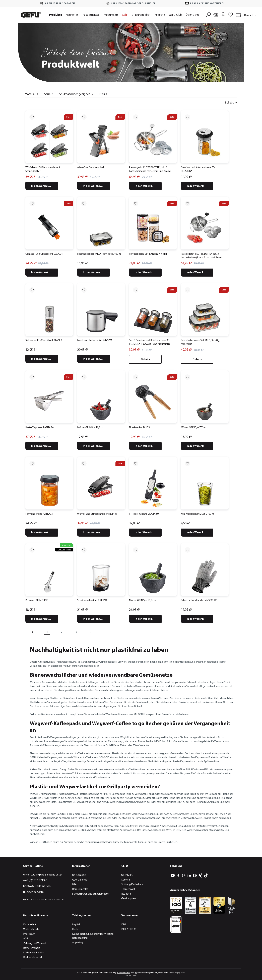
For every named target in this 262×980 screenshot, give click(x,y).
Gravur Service (64, 550)
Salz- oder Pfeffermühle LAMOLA (44, 340)
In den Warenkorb (42, 186)
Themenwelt (128, 889)
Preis (104, 94)
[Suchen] (208, 14)
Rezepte (126, 894)
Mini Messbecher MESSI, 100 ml (198, 514)
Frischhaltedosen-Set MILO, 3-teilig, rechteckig (200, 342)
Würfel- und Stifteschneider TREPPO (97, 514)
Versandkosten (124, 973)
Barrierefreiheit (31, 948)
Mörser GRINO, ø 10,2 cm (91, 428)
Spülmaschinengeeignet (77, 94)
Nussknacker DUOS (139, 428)
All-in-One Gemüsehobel (90, 168)
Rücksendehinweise (34, 953)
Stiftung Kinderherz (132, 885)
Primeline (67, 545)
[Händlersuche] (216, 14)
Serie (49, 94)
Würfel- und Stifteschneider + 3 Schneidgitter (43, 169)
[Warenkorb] (238, 15)
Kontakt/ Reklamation (37, 886)
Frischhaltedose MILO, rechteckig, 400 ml (99, 254)
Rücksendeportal (34, 892)
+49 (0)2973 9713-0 (35, 880)
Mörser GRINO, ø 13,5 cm (142, 600)
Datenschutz (30, 925)
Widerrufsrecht (31, 929)
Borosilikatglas (80, 889)
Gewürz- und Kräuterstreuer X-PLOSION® (198, 169)
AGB (26, 939)
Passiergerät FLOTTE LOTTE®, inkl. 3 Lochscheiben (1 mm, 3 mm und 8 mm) (150, 169)
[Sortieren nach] (215, 103)
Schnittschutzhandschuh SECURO (199, 600)
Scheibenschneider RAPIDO (92, 600)
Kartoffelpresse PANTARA (40, 428)
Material (32, 94)
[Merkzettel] (230, 14)
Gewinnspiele (128, 899)
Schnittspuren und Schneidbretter (91, 894)
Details (145, 359)
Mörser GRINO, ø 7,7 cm (194, 428)
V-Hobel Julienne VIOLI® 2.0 (144, 514)
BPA (74, 885)
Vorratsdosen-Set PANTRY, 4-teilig (148, 254)
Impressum (29, 934)
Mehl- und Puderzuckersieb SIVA (95, 340)
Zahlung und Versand (35, 943)
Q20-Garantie (80, 880)
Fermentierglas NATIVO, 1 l (40, 514)
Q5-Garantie (79, 875)
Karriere (126, 880)
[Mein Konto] (223, 14)
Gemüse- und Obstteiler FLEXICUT (44, 254)
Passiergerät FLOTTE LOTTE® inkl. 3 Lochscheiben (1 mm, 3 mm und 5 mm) (202, 256)
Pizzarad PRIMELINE (37, 600)
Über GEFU (127, 875)
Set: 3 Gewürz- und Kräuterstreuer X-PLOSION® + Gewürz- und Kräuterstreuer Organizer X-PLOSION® (151, 343)
